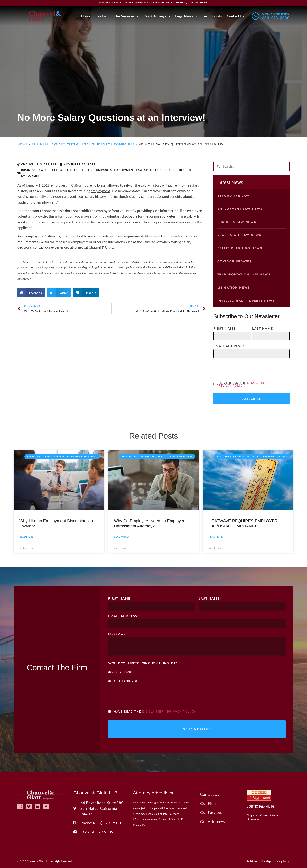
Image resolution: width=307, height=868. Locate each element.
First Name (225, 328)
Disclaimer (258, 383)
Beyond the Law (233, 196)
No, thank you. (126, 681)
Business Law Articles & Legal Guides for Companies (83, 144)
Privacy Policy (231, 385)
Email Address (229, 346)
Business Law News (237, 222)
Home (86, 16)
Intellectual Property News (246, 301)
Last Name (264, 328)
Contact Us (235, 16)
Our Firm (102, 16)
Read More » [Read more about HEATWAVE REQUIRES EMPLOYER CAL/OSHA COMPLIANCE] (216, 537)
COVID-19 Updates (234, 261)
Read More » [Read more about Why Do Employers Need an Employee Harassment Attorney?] (122, 537)
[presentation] (243, 369)
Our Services (126, 16)
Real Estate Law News (239, 235)
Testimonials (212, 16)
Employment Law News (240, 209)
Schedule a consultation (276, 14)
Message (118, 634)
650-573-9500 (276, 18)
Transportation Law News (244, 274)
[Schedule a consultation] (256, 16)
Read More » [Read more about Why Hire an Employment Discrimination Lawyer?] (27, 537)
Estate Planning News (240, 248)
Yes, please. (122, 672)
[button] (31, 293)
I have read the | (244, 384)
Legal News (186, 16)
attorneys (78, 247)
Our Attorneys (157, 16)
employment (101, 191)
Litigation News (234, 288)
